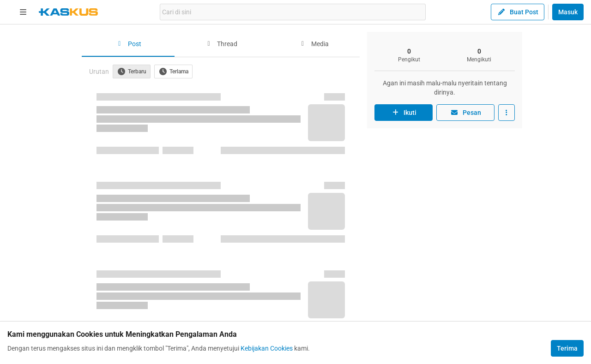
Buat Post (518, 12)
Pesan (465, 113)
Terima (567, 348)
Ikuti (404, 113)
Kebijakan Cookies (267, 348)
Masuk (568, 12)
